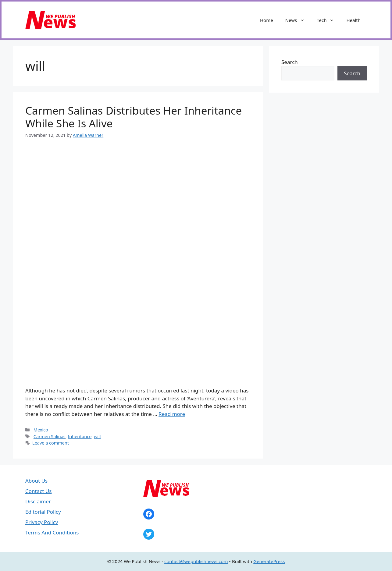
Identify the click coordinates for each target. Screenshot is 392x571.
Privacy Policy (42, 522)
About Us (36, 481)
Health (353, 20)
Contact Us (39, 491)
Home (267, 20)
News (298, 20)
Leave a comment (51, 443)
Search (290, 62)
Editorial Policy (43, 512)
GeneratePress (269, 561)
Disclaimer (38, 501)
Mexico (41, 430)
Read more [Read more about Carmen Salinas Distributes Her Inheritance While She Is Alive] (172, 414)
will (97, 436)
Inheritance (80, 436)
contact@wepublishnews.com (196, 561)
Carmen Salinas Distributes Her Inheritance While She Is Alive (134, 117)
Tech (328, 20)
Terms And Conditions (52, 532)
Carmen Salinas (50, 436)
